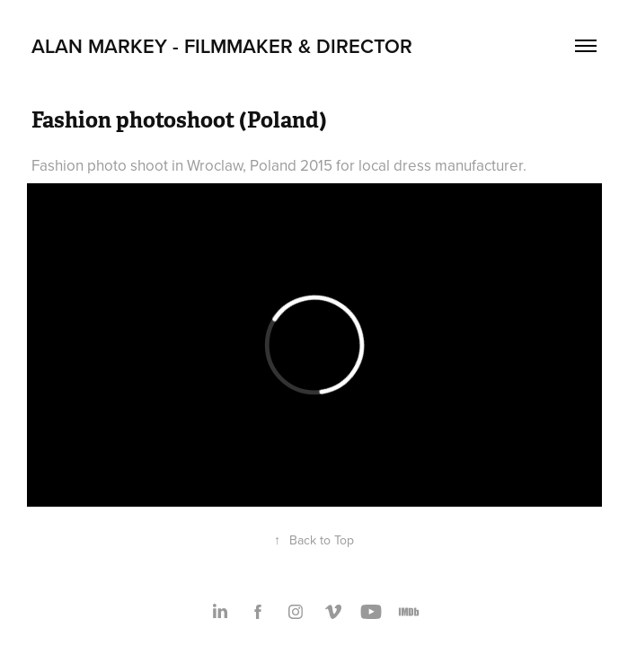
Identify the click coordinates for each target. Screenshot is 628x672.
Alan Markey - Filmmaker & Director (222, 46)
